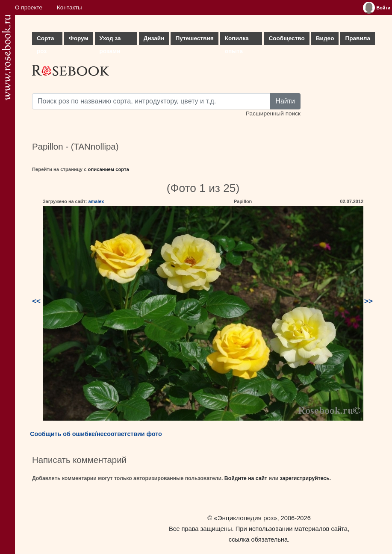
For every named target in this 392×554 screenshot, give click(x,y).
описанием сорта (109, 169)
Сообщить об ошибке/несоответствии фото (96, 434)
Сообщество (286, 38)
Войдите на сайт (246, 478)
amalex (96, 201)
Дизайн (154, 38)
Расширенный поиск (273, 113)
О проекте (29, 7)
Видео (325, 38)
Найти (285, 101)
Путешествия (194, 38)
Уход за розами (110, 40)
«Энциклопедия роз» (245, 518)
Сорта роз (45, 40)
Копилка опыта (237, 40)
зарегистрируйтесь (305, 478)
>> (368, 301)
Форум (78, 38)
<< (36, 301)
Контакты (69, 7)
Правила (358, 38)
